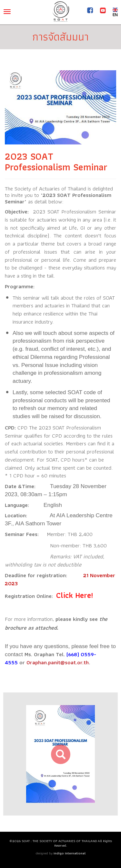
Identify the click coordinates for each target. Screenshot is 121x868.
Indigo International (70, 853)
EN (115, 12)
